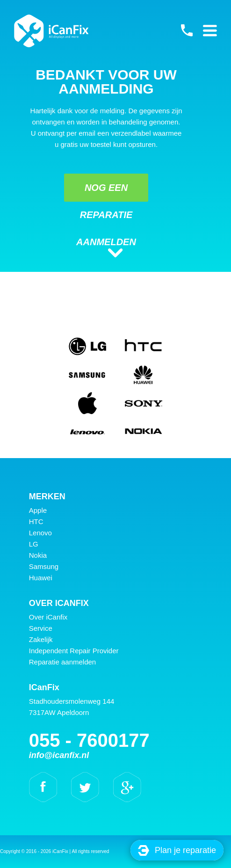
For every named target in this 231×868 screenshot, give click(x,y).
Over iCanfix (48, 617)
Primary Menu (210, 30)
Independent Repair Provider (74, 651)
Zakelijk (41, 639)
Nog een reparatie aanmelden (106, 192)
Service (41, 628)
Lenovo (40, 533)
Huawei (41, 578)
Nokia (38, 555)
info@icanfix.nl (59, 755)
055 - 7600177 (187, 30)
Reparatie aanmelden (62, 662)
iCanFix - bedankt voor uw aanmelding (51, 31)
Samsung (44, 566)
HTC (36, 522)
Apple (38, 510)
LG (34, 544)
